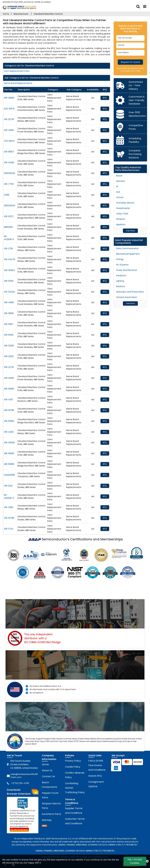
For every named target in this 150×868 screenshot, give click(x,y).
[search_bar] (138, 7)
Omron (120, 197)
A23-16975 (9, 109)
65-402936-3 (9, 497)
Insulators (121, 276)
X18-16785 (9, 410)
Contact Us (48, 776)
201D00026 (9, 173)
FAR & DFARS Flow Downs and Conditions (97, 765)
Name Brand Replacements (18, 83)
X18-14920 (9, 163)
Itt (117, 187)
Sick (118, 192)
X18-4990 (9, 130)
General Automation (127, 297)
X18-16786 (9, 518)
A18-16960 (9, 389)
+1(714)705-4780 (20, 783)
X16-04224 (9, 292)
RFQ (105, 98)
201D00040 (10, 206)
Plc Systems (122, 265)
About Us (47, 770)
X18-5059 (9, 281)
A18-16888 (9, 464)
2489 (7, 195)
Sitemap (47, 820)
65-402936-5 (9, 238)
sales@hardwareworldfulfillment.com (24, 776)
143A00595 (9, 475)
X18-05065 (9, 443)
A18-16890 (9, 453)
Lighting (120, 281)
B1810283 (8, 227)
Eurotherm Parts (51, 814)
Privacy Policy (73, 761)
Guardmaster (123, 208)
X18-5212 (8, 486)
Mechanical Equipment (128, 254)
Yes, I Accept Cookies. (135, 861)
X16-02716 (9, 119)
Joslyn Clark (122, 214)
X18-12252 (9, 356)
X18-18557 (9, 152)
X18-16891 (9, 313)
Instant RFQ (95, 776)
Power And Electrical (126, 270)
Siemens (121, 181)
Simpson (121, 219)
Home (6, 14)
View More (130, 231)
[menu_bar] (145, 7)
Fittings (120, 259)
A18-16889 (9, 98)
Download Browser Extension (23, 792)
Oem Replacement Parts (17, 71)
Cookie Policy (73, 767)
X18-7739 (9, 184)
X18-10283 (9, 346)
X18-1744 (9, 529)
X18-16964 (9, 421)
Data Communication (127, 248)
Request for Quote (130, 62)
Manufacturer (21, 14)
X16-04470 (10, 259)
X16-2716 (8, 249)
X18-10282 (9, 378)
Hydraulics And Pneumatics (130, 292)
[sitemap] (45, 826)
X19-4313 (8, 400)
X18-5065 (9, 335)
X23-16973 (9, 141)
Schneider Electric (125, 203)
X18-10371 (9, 216)
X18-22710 (9, 367)
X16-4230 (9, 432)
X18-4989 (9, 302)
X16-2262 (9, 507)
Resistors (121, 286)
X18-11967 (9, 324)
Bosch (119, 176)
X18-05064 (9, 270)
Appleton (121, 224)
